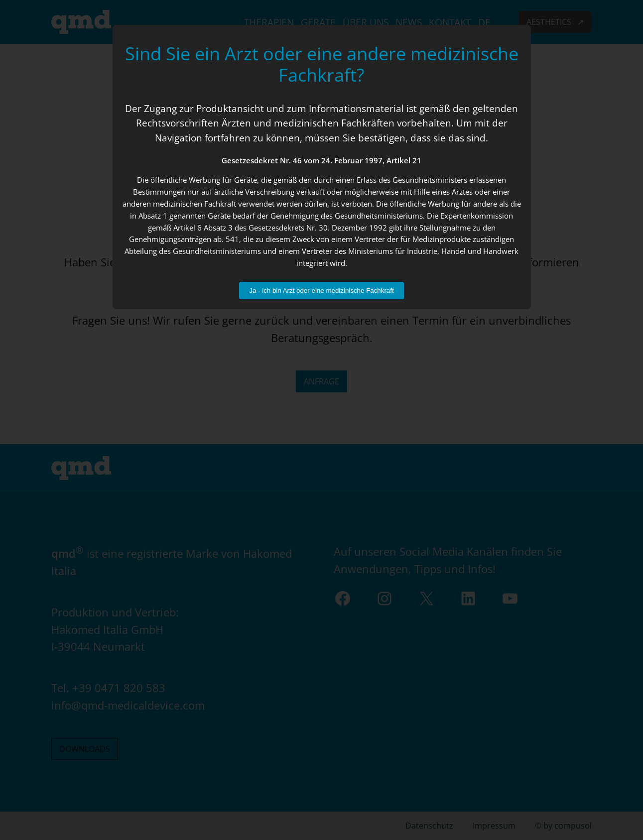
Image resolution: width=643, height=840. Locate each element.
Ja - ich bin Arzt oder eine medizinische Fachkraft (321, 291)
